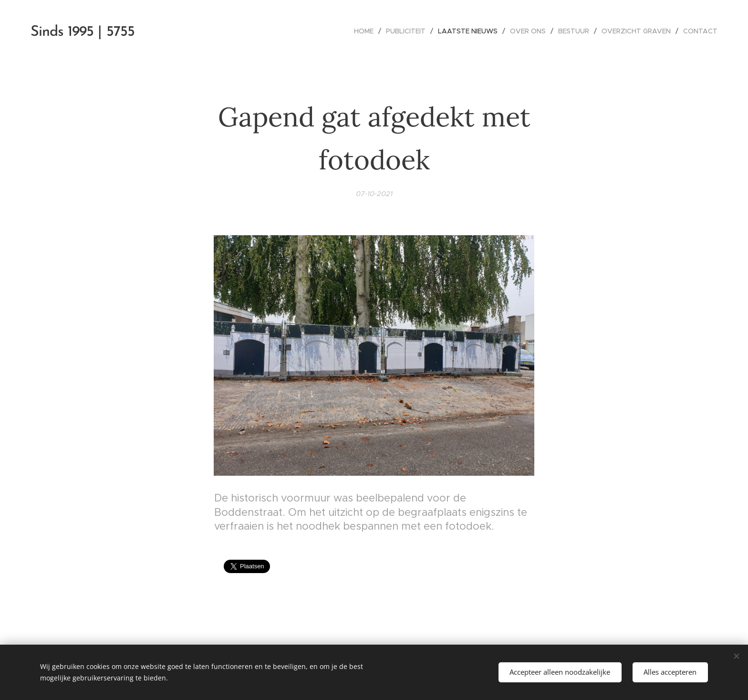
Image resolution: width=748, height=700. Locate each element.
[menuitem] (366, 31)
